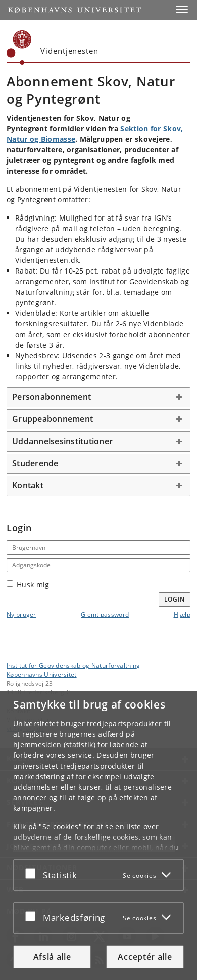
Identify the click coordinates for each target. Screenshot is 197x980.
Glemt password (105, 614)
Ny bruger (21, 614)
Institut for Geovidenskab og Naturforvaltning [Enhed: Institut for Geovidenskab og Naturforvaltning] (73, 665)
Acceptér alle (145, 957)
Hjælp (182, 614)
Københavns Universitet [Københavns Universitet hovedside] (42, 674)
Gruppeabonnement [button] (53, 419)
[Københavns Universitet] (19, 47)
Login (175, 599)
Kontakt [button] (28, 485)
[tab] (98, 397)
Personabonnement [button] (52, 397)
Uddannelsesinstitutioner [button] (62, 441)
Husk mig (28, 585)
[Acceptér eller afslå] (33, 873)
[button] (182, 9)
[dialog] (98, 835)
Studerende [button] (35, 463)
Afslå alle (52, 957)
